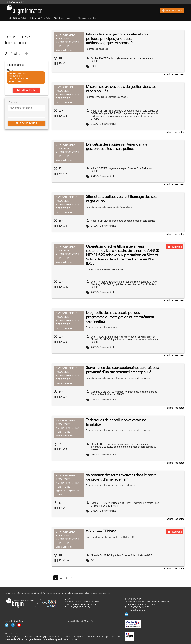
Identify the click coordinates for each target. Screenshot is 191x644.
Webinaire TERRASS (102, 531)
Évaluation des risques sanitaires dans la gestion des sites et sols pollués (117, 146)
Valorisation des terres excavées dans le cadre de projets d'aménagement (121, 477)
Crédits (37, 593)
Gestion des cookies (100, 593)
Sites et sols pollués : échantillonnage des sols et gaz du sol (121, 199)
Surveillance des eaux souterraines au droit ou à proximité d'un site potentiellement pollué (123, 370)
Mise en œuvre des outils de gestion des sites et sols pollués (121, 89)
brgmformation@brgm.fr (136, 610)
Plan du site (10, 593)
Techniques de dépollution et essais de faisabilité (116, 422)
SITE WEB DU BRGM (15, 2)
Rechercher (27, 123)
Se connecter (172, 11)
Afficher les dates (173, 75)
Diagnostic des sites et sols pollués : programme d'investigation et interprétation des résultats (120, 317)
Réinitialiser (26, 90)
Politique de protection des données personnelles (66, 593)
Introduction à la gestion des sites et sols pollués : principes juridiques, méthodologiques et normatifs (117, 39)
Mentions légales (25, 593)
